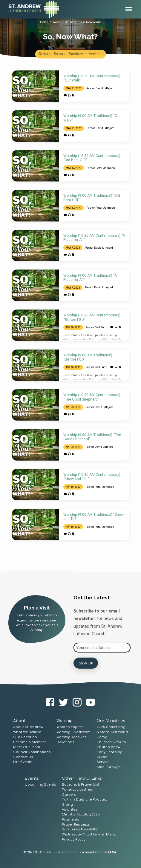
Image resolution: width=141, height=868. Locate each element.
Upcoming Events (40, 784)
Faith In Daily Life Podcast (84, 799)
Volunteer (70, 809)
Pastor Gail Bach (96, 327)
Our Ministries (111, 721)
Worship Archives (71, 737)
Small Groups (108, 766)
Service (103, 762)
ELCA (112, 852)
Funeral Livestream (79, 789)
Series (45, 54)
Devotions (65, 742)
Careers (69, 794)
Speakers (78, 54)
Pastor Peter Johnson (101, 168)
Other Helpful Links (82, 778)
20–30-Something (111, 727)
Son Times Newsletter (80, 829)
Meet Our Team (27, 747)
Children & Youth (111, 742)
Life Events (23, 762)
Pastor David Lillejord (100, 88)
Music (102, 757)
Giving (67, 804)
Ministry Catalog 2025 (81, 814)
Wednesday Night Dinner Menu (89, 834)
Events (32, 778)
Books (60, 54)
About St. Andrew (28, 727)
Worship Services (65, 22)
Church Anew (108, 747)
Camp (102, 737)
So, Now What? (91, 22)
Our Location (25, 737)
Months (96, 54)
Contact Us (23, 757)
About (19, 721)
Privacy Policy (74, 839)
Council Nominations (32, 751)
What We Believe (27, 731)
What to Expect (70, 727)
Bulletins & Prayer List (81, 784)
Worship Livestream (73, 731)
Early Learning (109, 751)
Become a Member (30, 742)
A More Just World (112, 731)
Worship (65, 721)
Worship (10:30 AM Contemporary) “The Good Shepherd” (92, 397)
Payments (70, 819)
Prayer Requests (76, 824)
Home (44, 22)
